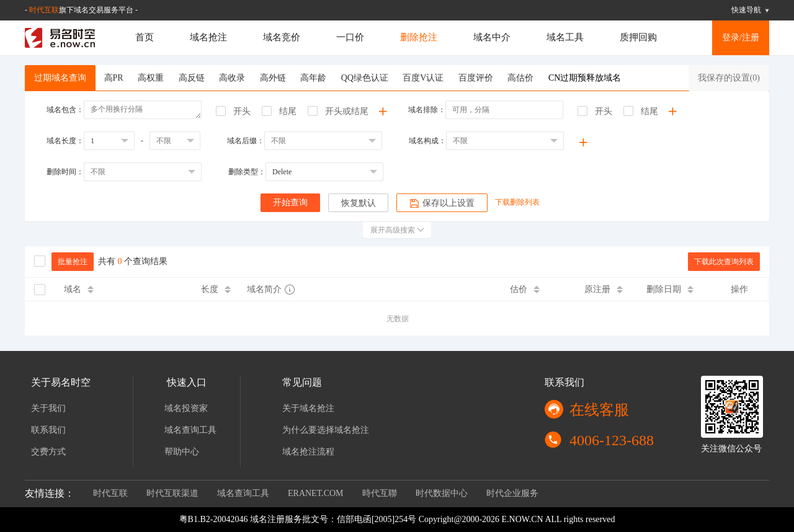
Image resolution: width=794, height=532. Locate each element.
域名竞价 (282, 37)
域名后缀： (246, 141)
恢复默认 (359, 203)
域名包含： (65, 110)
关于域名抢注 (308, 408)
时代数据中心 (442, 493)
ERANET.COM (316, 493)
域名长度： (65, 141)
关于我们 (48, 408)
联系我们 (48, 430)
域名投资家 (186, 408)
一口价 (350, 37)
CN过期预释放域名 (585, 78)
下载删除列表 (518, 202)
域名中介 (492, 37)
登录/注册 (741, 38)
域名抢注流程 (308, 452)
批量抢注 (73, 262)
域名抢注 (208, 37)
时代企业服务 (512, 493)
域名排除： (427, 110)
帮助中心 (182, 452)
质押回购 (638, 37)
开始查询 (290, 202)
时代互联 (44, 10)
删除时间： (65, 172)
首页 (145, 37)
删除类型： (247, 172)
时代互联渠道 (172, 493)
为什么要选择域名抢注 (326, 430)
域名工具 (565, 37)
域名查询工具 (190, 430)
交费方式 (48, 452)
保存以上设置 (443, 203)
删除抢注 (419, 37)
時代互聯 (380, 493)
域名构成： (427, 141)
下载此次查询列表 (724, 262)
